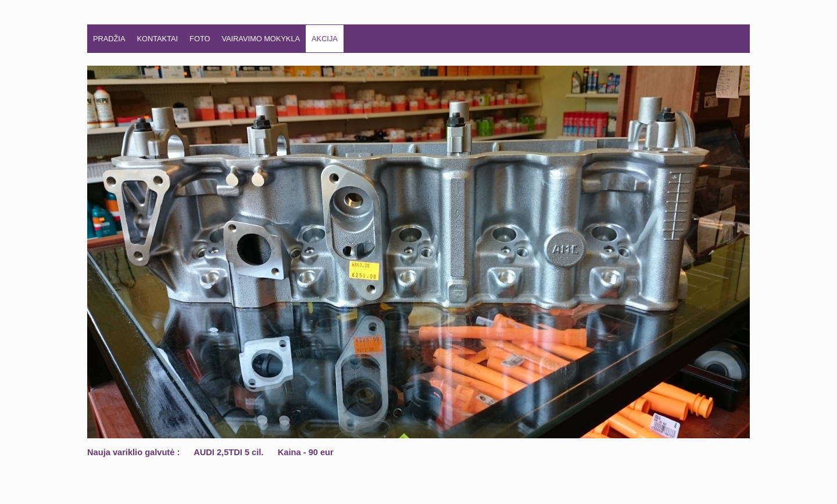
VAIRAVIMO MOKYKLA (261, 39)
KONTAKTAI (157, 39)
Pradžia (109, 39)
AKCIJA (325, 39)
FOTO (200, 39)
